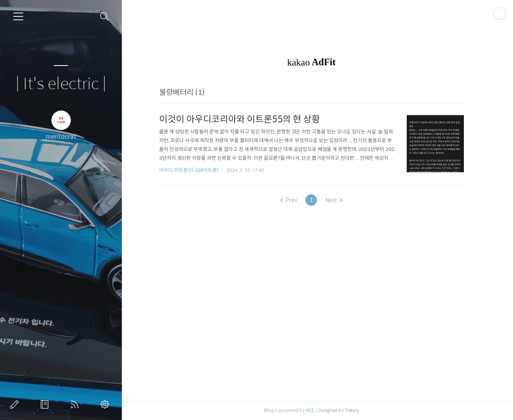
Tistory (356, 410)
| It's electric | (61, 84)
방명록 (46, 404)
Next (338, 200)
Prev (293, 200)
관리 (106, 404)
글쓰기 (16, 404)
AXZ (314, 410)
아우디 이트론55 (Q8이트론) (193, 170)
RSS (76, 404)
